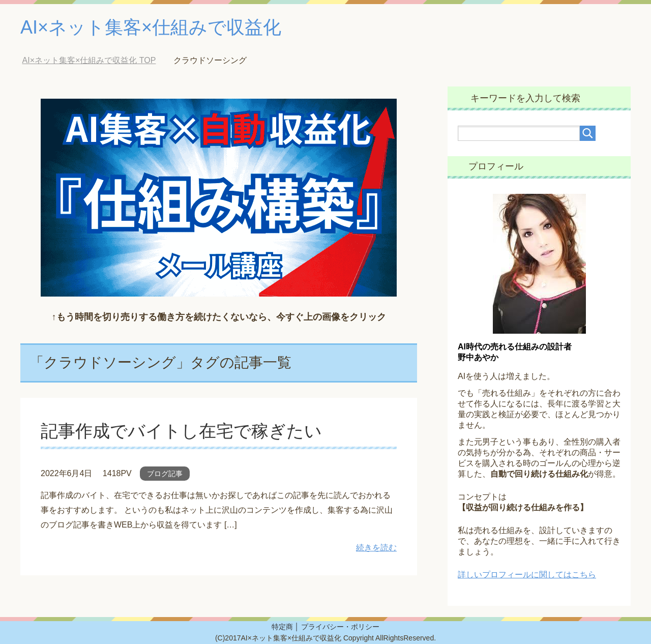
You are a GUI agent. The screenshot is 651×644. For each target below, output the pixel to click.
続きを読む (376, 548)
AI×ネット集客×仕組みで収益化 (151, 27)
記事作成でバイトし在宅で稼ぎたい (181, 431)
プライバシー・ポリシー (340, 627)
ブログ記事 (165, 474)
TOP (89, 60)
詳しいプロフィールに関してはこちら (527, 575)
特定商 (282, 627)
